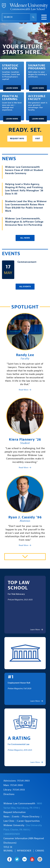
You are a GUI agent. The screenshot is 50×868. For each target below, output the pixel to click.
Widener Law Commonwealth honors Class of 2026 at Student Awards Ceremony (24, 170)
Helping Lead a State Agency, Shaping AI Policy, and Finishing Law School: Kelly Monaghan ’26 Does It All (24, 189)
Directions (9, 794)
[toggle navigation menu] (44, 17)
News (6, 817)
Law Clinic (9, 821)
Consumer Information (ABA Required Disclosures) (24, 841)
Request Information (15, 812)
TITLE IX (8, 847)
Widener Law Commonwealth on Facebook (9, 859)
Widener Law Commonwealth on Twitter (17, 859)
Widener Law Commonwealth (19, 804)
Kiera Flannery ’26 (25, 439)
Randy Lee (25, 355)
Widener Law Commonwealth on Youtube (32, 859)
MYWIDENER (24, 851)
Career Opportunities (28, 821)
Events (16, 817)
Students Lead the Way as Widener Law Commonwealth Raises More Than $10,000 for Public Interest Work (26, 206)
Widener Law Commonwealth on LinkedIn (25, 859)
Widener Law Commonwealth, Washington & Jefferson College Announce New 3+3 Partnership (24, 222)
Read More (24, 390)
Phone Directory (31, 817)
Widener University (14, 825)
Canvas (40, 851)
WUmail (8, 851)
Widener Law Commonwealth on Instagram (40, 859)
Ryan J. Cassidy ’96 (25, 517)
